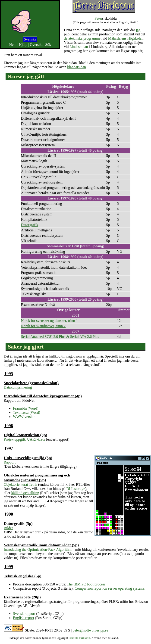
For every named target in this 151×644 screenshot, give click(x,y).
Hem (13, 45)
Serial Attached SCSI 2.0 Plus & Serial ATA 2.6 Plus (60, 337)
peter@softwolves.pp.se (90, 630)
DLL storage (76, 489)
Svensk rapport (24, 614)
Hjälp (23, 45)
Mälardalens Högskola (125, 38)
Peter (98, 18)
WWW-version (24, 417)
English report (24, 618)
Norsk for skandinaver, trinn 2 (43, 326)
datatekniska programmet (83, 38)
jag (138, 30)
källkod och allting (25, 493)
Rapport (10, 462)
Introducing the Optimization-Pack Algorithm (38, 549)
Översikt (36, 45)
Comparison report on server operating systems (110, 588)
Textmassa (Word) (27, 412)
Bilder (8, 528)
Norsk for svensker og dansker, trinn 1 (49, 321)
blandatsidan (77, 67)
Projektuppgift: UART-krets (24, 439)
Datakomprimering (18, 387)
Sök (48, 45)
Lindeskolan (79, 47)
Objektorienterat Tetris (20, 484)
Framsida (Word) (26, 408)
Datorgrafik (30, 225)
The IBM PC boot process (86, 584)
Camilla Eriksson (79, 638)
